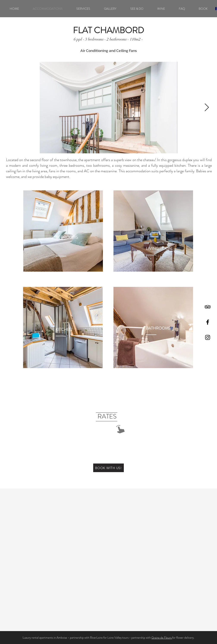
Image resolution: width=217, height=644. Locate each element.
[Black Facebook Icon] (208, 322)
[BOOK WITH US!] (108, 468)
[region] (63, 231)
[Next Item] (207, 108)
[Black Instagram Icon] (208, 337)
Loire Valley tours (118, 638)
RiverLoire (96, 638)
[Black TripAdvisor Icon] (208, 307)
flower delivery (185, 638)
